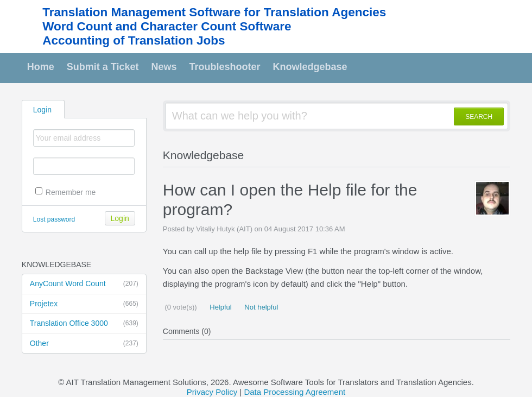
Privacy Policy (212, 392)
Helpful (220, 307)
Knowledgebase (310, 67)
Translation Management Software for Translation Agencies (214, 12)
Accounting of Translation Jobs (134, 40)
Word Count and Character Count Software (167, 26)
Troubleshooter (225, 67)
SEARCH (479, 117)
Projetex (84, 304)
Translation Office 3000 (84, 324)
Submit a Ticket (103, 67)
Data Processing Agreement (294, 392)
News (164, 67)
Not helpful (261, 307)
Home (41, 67)
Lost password (54, 219)
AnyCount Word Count (84, 284)
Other (84, 344)
